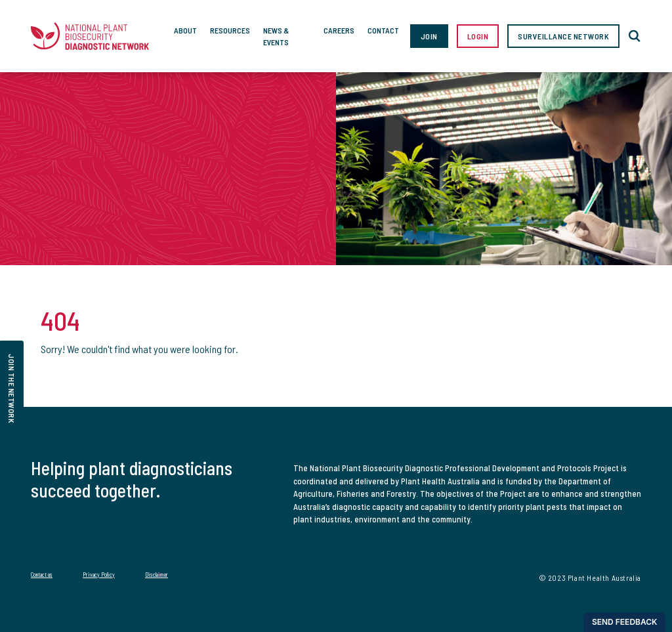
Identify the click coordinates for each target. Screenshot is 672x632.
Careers (339, 30)
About (185, 30)
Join (429, 36)
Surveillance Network (563, 36)
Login (478, 36)
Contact (383, 30)
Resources (230, 30)
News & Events (276, 36)
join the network (12, 389)
